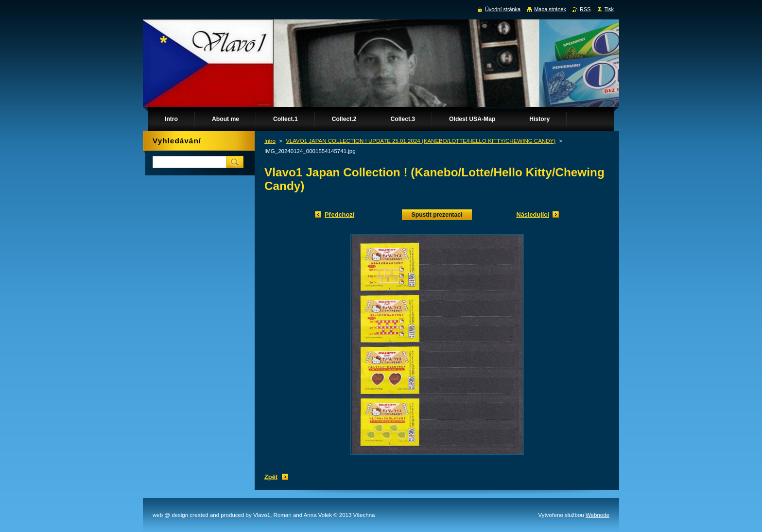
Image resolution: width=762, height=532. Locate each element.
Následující (533, 215)
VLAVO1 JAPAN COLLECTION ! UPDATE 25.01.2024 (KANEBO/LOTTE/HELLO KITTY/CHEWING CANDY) (421, 141)
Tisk (609, 9)
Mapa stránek (550, 9)
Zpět (271, 477)
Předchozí (339, 215)
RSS (585, 9)
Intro (270, 141)
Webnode (597, 515)
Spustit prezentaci (437, 215)
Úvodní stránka (503, 9)
